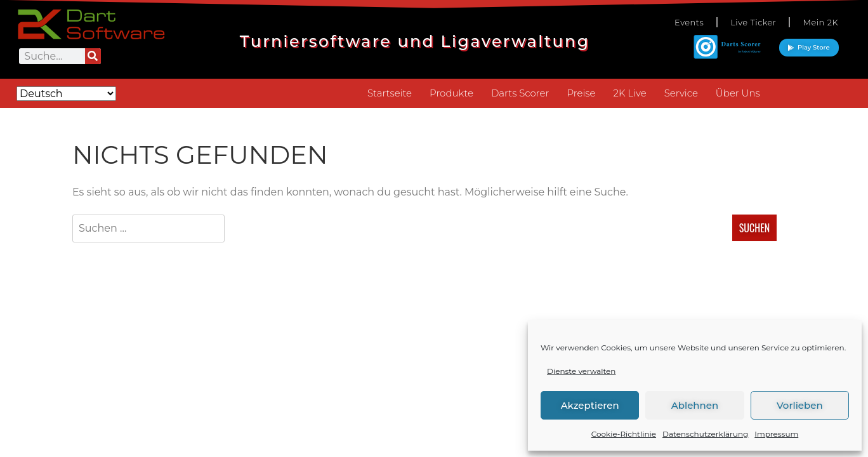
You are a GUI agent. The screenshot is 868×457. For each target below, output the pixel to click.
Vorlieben (800, 405)
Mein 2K (820, 22)
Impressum (776, 434)
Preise (581, 93)
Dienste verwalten (581, 371)
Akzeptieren (590, 405)
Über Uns (738, 93)
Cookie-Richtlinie (624, 434)
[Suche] (93, 56)
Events (689, 22)
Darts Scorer (520, 93)
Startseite (390, 93)
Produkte (451, 93)
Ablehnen (695, 405)
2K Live (629, 93)
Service (681, 93)
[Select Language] (66, 94)
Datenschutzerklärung (705, 434)
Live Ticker (753, 22)
